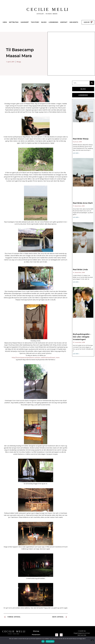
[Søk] (92, 83)
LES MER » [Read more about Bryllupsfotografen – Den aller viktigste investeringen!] (76, 354)
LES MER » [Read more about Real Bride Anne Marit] (76, 217)
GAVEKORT (25, 22)
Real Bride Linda (80, 270)
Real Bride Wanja (81, 139)
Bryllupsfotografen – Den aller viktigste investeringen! (82, 337)
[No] (92, 640)
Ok (43, 641)
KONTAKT (64, 22)
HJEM (5, 22)
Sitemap (36, 631)
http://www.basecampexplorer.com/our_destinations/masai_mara (36, 358)
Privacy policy (50, 641)
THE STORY (35, 22)
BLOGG (44, 22)
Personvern (36, 635)
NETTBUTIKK (14, 22)
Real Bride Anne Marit (83, 203)
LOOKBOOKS (53, 22)
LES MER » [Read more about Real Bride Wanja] (76, 153)
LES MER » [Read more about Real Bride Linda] (76, 282)
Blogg (19, 62)
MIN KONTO (74, 22)
